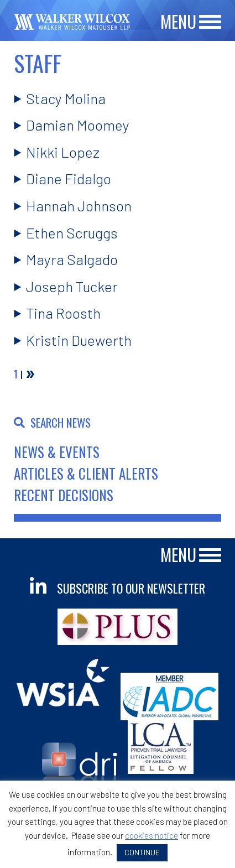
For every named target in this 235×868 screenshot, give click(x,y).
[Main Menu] (210, 22)
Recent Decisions (64, 495)
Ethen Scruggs (72, 233)
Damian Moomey (78, 125)
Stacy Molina (66, 98)
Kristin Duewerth (79, 340)
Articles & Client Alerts (86, 473)
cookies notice (152, 835)
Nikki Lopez (63, 152)
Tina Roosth (63, 313)
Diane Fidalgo (69, 178)
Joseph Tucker (72, 286)
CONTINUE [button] (142, 852)
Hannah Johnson (79, 206)
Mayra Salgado (72, 259)
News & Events (57, 452)
